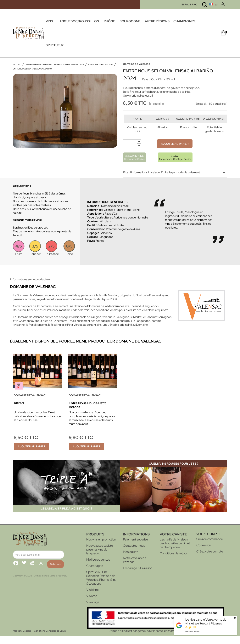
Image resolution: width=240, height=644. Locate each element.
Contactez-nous (134, 554)
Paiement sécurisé (135, 547)
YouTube (34, 572)
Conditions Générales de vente (50, 639)
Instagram (43, 572)
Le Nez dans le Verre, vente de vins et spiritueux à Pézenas (206, 621)
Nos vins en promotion (101, 547)
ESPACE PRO (189, 5)
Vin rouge (93, 610)
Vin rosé (92, 604)
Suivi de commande (210, 547)
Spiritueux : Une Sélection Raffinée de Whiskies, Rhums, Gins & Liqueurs (101, 586)
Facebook (17, 572)
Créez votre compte (210, 559)
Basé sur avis (193, 631)
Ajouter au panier (175, 152)
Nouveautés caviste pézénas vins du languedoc (100, 557)
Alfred (19, 411)
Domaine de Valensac (136, 64)
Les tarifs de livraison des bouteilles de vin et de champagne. (175, 551)
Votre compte (209, 542)
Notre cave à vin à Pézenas (135, 568)
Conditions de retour (174, 561)
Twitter (26, 572)
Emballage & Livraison (138, 576)
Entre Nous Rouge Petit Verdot (87, 413)
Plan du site (131, 560)
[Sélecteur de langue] (207, 5)
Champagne (95, 574)
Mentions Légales (22, 639)
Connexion (204, 553)
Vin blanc (92, 598)
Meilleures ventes (98, 567)
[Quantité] (130, 152)
